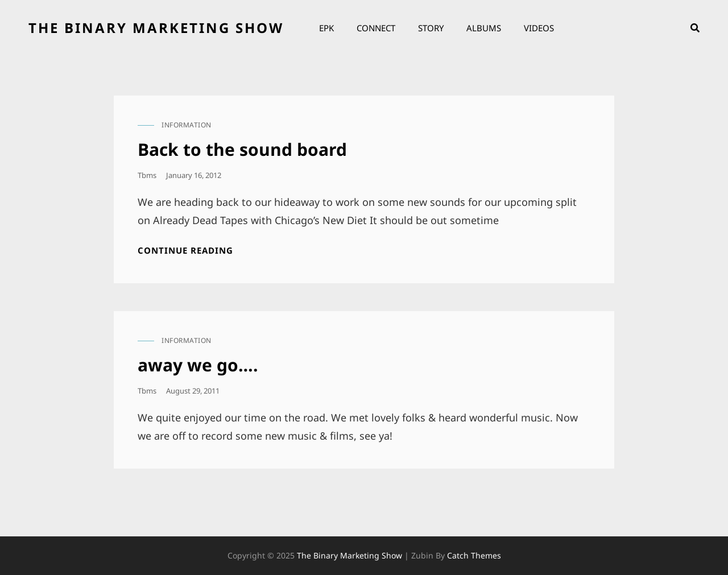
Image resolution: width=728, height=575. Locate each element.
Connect (376, 28)
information (187, 125)
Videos (539, 28)
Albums (484, 28)
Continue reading (185, 251)
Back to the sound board (242, 149)
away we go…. (198, 365)
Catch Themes (474, 555)
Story (431, 28)
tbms (147, 175)
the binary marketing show (156, 28)
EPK (326, 28)
